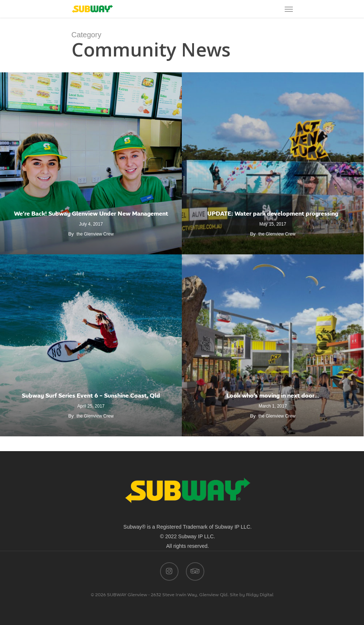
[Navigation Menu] (289, 9)
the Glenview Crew (95, 234)
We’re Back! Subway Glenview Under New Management (91, 214)
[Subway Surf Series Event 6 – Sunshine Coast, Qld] (91, 345)
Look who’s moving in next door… (273, 396)
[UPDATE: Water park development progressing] (273, 163)
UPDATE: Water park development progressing (273, 214)
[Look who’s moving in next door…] (273, 345)
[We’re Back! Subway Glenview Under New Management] (91, 163)
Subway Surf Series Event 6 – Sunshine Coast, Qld (91, 396)
